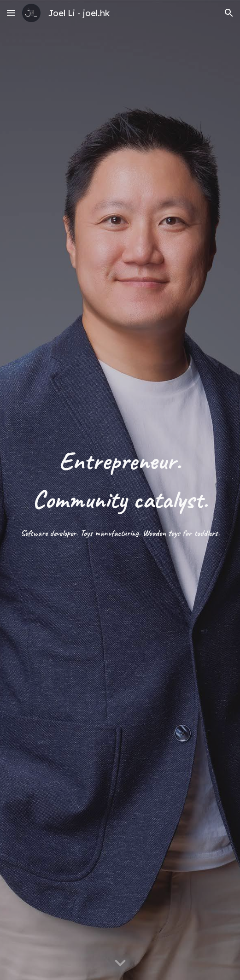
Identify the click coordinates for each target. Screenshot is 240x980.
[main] (120, 490)
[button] (11, 13)
